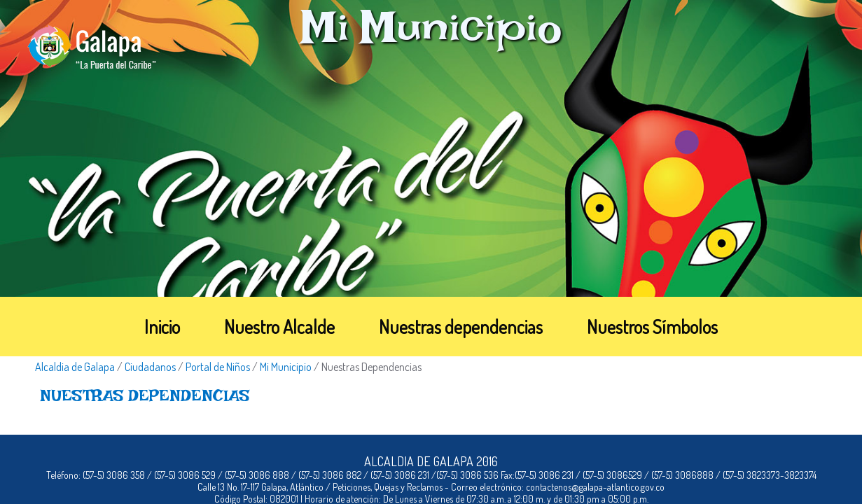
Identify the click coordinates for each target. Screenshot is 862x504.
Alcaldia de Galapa (75, 367)
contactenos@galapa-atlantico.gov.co (595, 487)
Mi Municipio (286, 367)
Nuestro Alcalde (279, 327)
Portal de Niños (218, 367)
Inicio (162, 327)
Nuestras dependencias (461, 327)
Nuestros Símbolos (652, 327)
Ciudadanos (150, 367)
